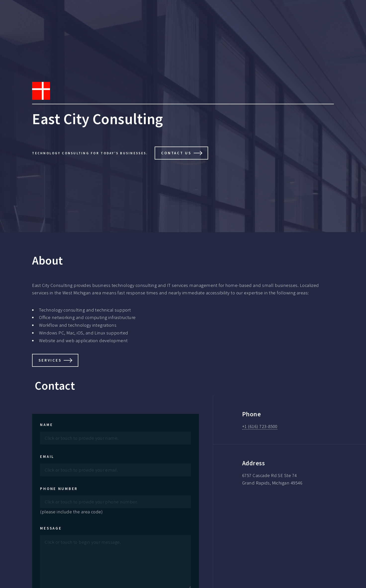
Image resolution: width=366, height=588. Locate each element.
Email (47, 456)
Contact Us (176, 153)
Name (46, 425)
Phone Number (59, 489)
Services (50, 360)
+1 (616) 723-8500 (260, 426)
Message (51, 528)
